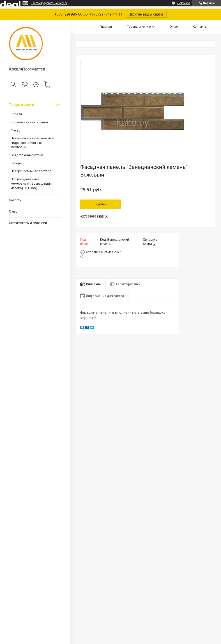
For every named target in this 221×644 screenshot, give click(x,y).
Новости (15, 200)
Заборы (16, 163)
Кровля (16, 114)
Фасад (16, 130)
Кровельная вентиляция (29, 122)
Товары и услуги (21, 105)
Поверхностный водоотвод (31, 171)
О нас (13, 211)
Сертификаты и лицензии (28, 223)
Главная (106, 27)
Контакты (200, 27)
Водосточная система (27, 155)
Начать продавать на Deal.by (49, 3)
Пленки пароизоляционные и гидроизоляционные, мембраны (32, 143)
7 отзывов (184, 3)
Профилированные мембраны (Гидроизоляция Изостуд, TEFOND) (31, 184)
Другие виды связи (146, 14)
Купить (101, 204)
